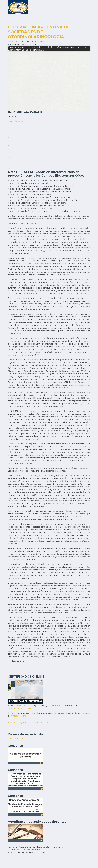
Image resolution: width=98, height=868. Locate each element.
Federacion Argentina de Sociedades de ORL (29, 723)
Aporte (26, 47)
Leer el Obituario (16, 121)
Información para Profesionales (30, 50)
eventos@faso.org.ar (19, 716)
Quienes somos (15, 47)
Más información (16, 738)
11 (9, 160)
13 (9, 166)
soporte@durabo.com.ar (20, 708)
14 (9, 169)
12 (9, 163)
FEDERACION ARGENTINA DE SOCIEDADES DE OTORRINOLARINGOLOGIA (39, 32)
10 (9, 157)
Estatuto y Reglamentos (40, 47)
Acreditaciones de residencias (72, 47)
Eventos (12, 50)
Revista (54, 47)
